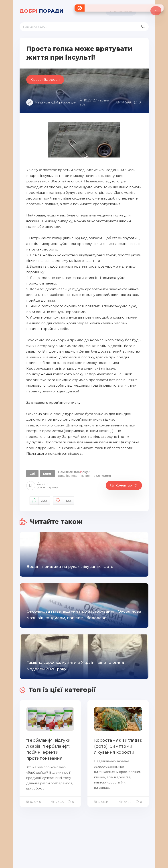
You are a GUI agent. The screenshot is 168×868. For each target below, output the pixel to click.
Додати (42, 485)
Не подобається (64, 501)
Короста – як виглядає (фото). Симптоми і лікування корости (118, 746)
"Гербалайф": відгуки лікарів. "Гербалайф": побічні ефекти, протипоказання (48, 749)
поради (41, 11)
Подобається (40, 501)
